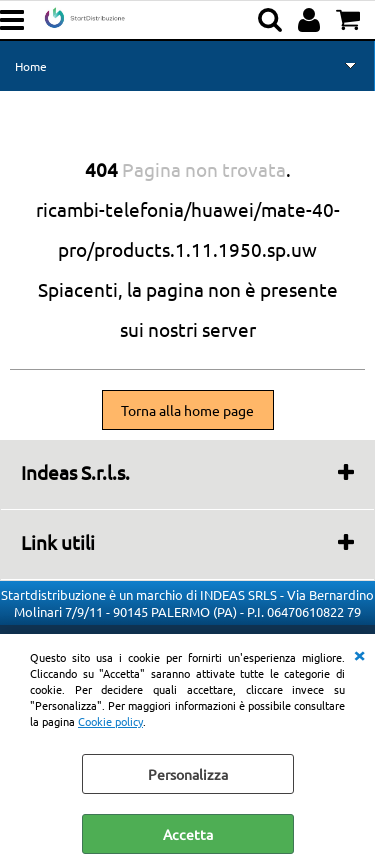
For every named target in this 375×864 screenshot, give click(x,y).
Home (31, 66)
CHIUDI (359, 654)
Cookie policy (110, 721)
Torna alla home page (187, 410)
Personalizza (188, 774)
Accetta (188, 834)
